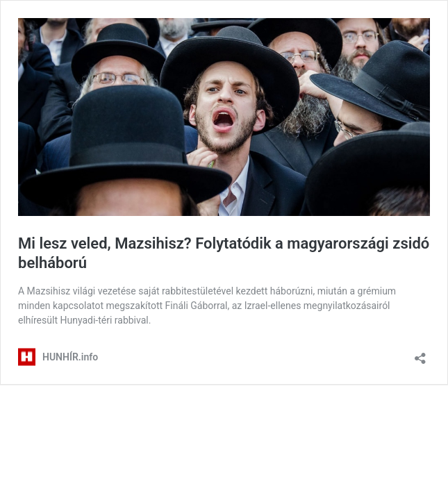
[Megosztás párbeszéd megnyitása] (420, 354)
